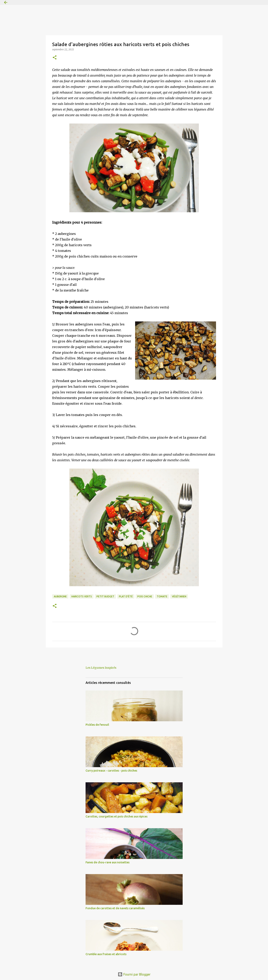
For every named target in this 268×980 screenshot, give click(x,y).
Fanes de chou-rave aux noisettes (108, 862)
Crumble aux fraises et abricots (106, 954)
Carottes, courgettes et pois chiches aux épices (117, 816)
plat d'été (126, 596)
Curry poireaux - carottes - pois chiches (111, 771)
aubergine (60, 596)
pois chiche (145, 596)
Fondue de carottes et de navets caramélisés (115, 908)
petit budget (105, 596)
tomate (162, 596)
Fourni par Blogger (134, 974)
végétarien (179, 596)
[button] (55, 58)
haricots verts (82, 596)
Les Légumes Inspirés (101, 668)
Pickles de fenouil (97, 725)
